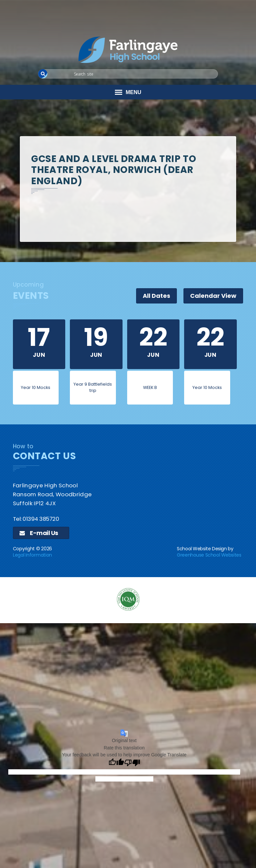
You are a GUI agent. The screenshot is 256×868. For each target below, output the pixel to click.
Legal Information (32, 555)
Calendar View (213, 296)
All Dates (156, 296)
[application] (128, 676)
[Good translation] (116, 763)
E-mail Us (39, 533)
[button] (43, 74)
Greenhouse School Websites (209, 555)
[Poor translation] (132, 763)
